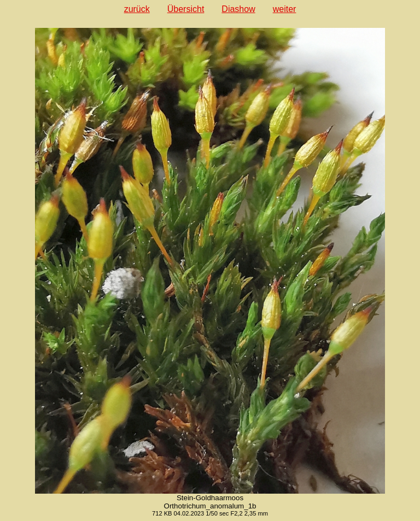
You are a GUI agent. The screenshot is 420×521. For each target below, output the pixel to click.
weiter (285, 9)
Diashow (238, 9)
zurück (137, 9)
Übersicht (186, 9)
